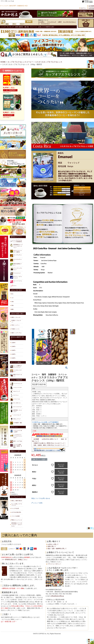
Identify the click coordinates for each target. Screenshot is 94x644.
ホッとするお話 (15, 508)
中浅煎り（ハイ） (16, 329)
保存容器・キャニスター (16, 411)
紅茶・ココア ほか (16, 441)
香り (12, 294)
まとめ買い (41, 22)
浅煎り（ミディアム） (17, 333)
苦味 (12, 305)
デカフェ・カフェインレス (16, 277)
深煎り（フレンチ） (16, 317)
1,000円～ (14, 343)
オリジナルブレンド (16, 260)
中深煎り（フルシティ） (16, 321)
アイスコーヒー (45, 24)
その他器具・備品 (16, 423)
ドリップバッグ (52, 22)
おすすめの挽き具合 (16, 512)
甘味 (12, 302)
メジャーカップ (15, 415)
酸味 (12, 309)
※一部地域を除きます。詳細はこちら (15, 560)
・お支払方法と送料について (49, 439)
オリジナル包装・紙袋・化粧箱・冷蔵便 (16, 446)
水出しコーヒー (15, 419)
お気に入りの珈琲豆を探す (46, 27)
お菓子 (60, 22)
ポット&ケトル (15, 403)
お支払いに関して (53, 544)
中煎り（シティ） (16, 325)
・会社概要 (36, 439)
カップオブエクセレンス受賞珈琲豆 (16, 241)
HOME (3, 62)
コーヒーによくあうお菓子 (16, 431)
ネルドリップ (15, 392)
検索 (29, 22)
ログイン (84, 8)
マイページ (33, 27)
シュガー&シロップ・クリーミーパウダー (16, 436)
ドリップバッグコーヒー (16, 269)
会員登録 (91, 8)
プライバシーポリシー (54, 564)
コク (12, 298)
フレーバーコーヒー (16, 282)
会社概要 (91, 6)
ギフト (13, 286)
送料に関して (52, 546)
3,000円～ (14, 350)
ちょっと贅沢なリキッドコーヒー (16, 366)
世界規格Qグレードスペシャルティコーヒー (16, 246)
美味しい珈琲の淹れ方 (17, 501)
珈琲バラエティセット (16, 375)
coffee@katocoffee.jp (57, 596)
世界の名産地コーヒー (16, 265)
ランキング (10, 27)
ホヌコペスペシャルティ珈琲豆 (16, 251)
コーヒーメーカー (16, 388)
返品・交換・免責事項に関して (57, 548)
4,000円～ (14, 354)
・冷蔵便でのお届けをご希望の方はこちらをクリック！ (49, 443)
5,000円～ (14, 358)
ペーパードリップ (16, 384)
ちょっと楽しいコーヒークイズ (17, 505)
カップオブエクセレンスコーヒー (20, 62)
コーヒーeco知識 (15, 516)
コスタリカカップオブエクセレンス (49, 62)
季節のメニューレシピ (17, 520)
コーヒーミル (15, 399)
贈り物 (27, 27)
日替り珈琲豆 (19, 27)
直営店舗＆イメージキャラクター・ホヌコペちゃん (17, 525)
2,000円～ (14, 347)
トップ (3, 27)
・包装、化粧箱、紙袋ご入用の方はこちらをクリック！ (49, 445)
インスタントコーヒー (16, 371)
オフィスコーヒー (16, 407)
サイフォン (14, 395)
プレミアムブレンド (16, 256)
